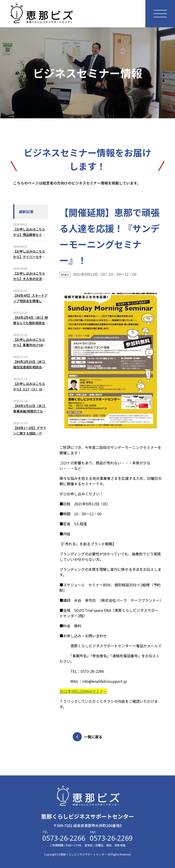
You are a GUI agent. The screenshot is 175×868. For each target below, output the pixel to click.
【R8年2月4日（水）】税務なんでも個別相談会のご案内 (31, 320)
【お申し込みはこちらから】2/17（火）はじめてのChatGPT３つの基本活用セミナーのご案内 (30, 387)
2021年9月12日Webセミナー (83, 691)
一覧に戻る (87, 737)
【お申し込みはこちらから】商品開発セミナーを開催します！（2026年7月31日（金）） (29, 232)
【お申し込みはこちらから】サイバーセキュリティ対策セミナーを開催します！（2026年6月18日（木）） (31, 254)
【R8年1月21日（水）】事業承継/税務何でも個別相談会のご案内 (30, 409)
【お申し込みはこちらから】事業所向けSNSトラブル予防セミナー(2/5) (29, 342)
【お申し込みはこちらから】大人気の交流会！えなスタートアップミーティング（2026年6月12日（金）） (30, 276)
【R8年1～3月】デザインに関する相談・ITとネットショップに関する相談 (30, 431)
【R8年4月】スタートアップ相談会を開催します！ (30, 298)
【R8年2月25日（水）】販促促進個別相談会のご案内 (30, 364)
